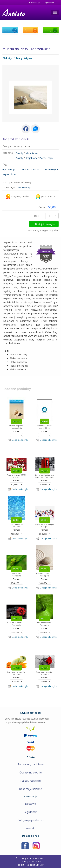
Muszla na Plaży (30, 169)
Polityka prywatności (31, 820)
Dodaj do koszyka (45, 224)
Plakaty (7, 58)
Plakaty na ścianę (31, 781)
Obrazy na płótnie (31, 772)
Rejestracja (35, 3)
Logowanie (49, 3)
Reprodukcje (9, 174)
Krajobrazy (31, 158)
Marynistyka (24, 58)
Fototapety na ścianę (30, 764)
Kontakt (31, 828)
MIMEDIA (40, 865)
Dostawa (30, 804)
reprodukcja (9, 169)
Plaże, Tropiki (46, 158)
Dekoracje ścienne (30, 789)
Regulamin (30, 812)
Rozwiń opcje (24, 188)
